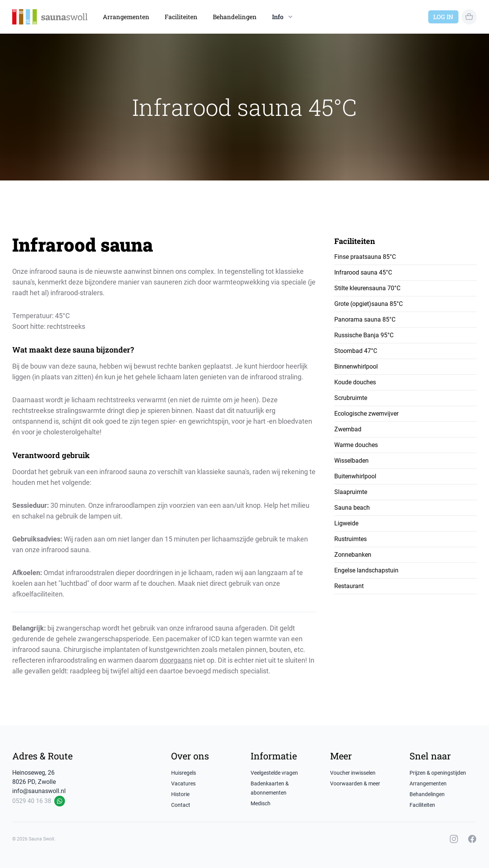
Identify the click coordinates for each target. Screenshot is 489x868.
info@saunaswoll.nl (39, 791)
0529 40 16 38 (32, 801)
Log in (443, 17)
